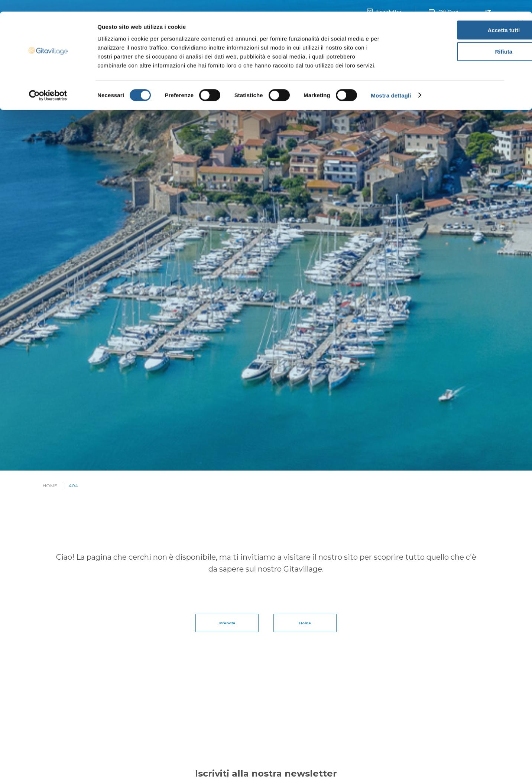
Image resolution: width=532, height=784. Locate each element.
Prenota (227, 623)
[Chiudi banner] (520, 12)
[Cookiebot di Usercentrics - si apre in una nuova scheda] (48, 84)
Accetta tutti (451, 18)
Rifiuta (451, 40)
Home (50, 486)
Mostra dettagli (391, 84)
